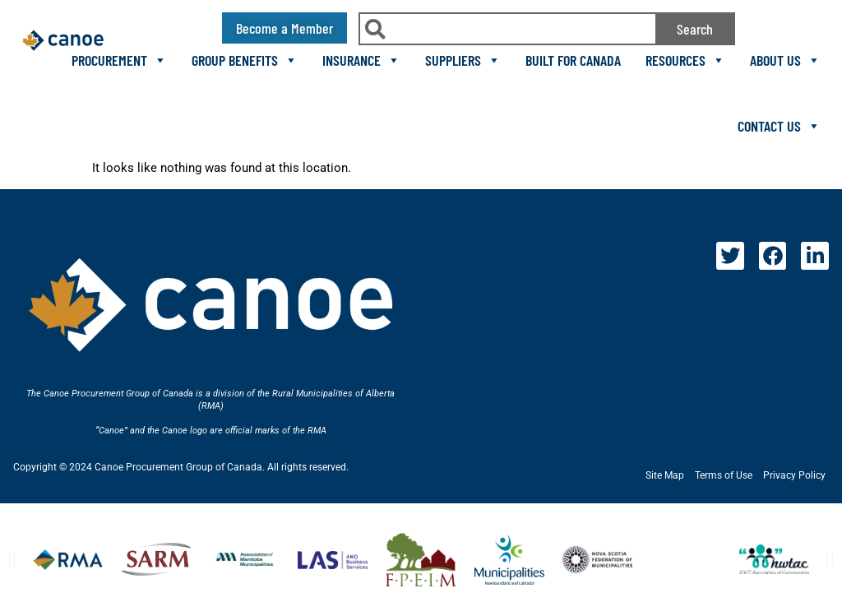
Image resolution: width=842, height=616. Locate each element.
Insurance (361, 60)
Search (695, 29)
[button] (12, 560)
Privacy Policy (794, 475)
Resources (685, 60)
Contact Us (779, 126)
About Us (785, 60)
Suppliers (463, 60)
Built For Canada (573, 60)
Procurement (119, 60)
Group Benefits (245, 60)
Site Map (665, 475)
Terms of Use (724, 475)
